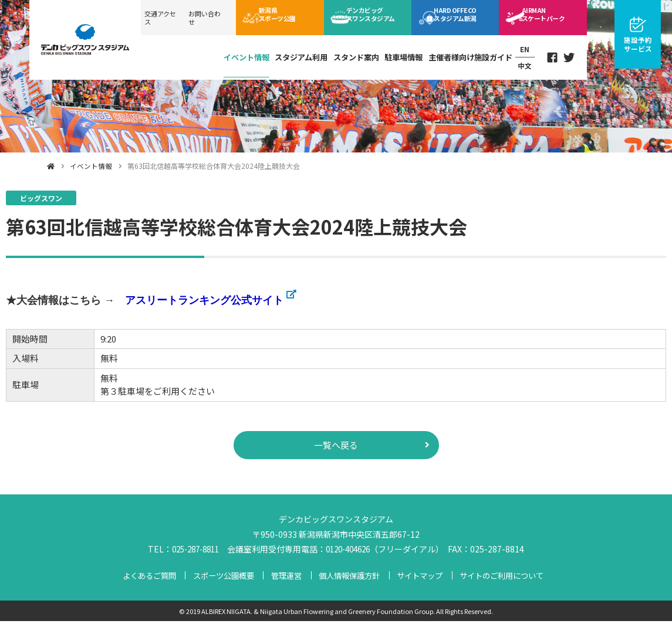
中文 (520, 63)
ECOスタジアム (463, 17)
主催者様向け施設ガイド (464, 55)
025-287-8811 (193, 551)
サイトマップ (420, 578)
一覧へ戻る (336, 446)
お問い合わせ (205, 18)
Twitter (569, 56)
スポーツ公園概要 (222, 578)
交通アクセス (160, 18)
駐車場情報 (395, 55)
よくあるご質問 (146, 578)
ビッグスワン (378, 17)
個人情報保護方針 (349, 578)
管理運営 (285, 578)
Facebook (549, 56)
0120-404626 (352, 551)
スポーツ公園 (284, 17)
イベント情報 (232, 55)
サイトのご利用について (504, 578)
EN (520, 48)
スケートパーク (550, 17)
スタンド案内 (346, 55)
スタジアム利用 (289, 55)
